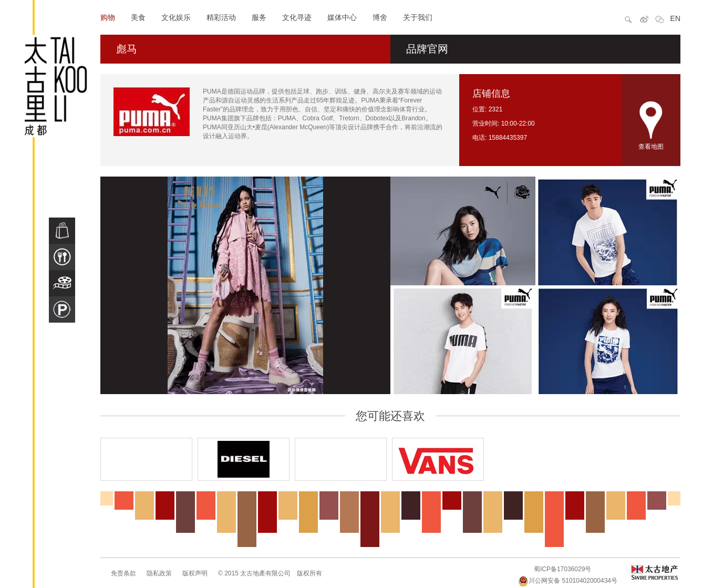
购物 (108, 17)
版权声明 (195, 573)
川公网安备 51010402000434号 (568, 581)
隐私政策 (159, 573)
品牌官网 (427, 49)
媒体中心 (342, 17)
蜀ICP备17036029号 (562, 569)
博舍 (380, 17)
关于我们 (418, 17)
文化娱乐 (176, 17)
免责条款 (123, 573)
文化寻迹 (297, 17)
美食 (138, 17)
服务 (259, 17)
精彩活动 (221, 17)
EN (675, 18)
